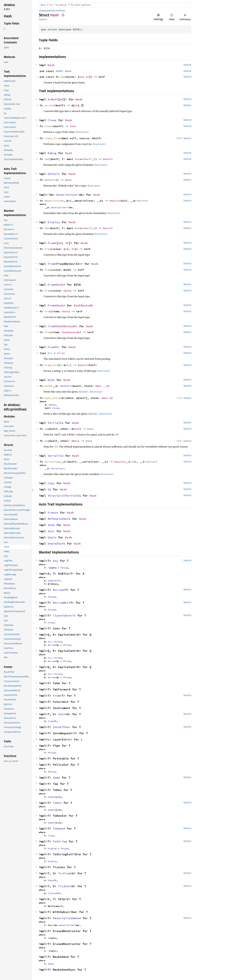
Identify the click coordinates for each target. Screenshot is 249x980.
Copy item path (63, 15)
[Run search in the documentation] (115, 5)
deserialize (53, 201)
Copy (51, 483)
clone (48, 126)
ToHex (57, 803)
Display (54, 222)
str (67, 365)
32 (87, 77)
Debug (52, 153)
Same (56, 778)
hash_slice (52, 398)
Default (54, 174)
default (50, 180)
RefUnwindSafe (59, 519)
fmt (47, 159)
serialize (52, 462)
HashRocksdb (83, 305)
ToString (60, 841)
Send (51, 525)
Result (108, 159)
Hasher (65, 386)
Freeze (53, 513)
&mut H (106, 398)
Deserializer (59, 207)
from (48, 249)
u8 (81, 77)
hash (48, 386)
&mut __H (102, 386)
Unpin (52, 537)
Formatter (82, 159)
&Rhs (75, 441)
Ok (135, 462)
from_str (51, 365)
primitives (59, 11)
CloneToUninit (64, 615)
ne (46, 441)
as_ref (49, 105)
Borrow (58, 590)
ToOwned (59, 829)
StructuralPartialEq (64, 496)
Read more (82, 132)
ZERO (59, 71)
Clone (52, 120)
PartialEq (56, 423)
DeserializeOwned (67, 918)
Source (43, 19)
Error (142, 201)
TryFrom (64, 873)
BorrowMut (61, 603)
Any (56, 561)
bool (91, 429)
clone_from (52, 138)
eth (50, 11)
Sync (51, 531)
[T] (57, 581)
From (51, 243)
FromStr (54, 347)
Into (62, 714)
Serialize (56, 456)
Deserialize (66, 195)
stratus (43, 11)
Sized (56, 408)
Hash (51, 65)
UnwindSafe (56, 544)
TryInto (64, 886)
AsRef (52, 99)
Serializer (57, 468)
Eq (49, 489)
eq (46, 429)
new (63, 77)
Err (50, 353)
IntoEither (62, 727)
